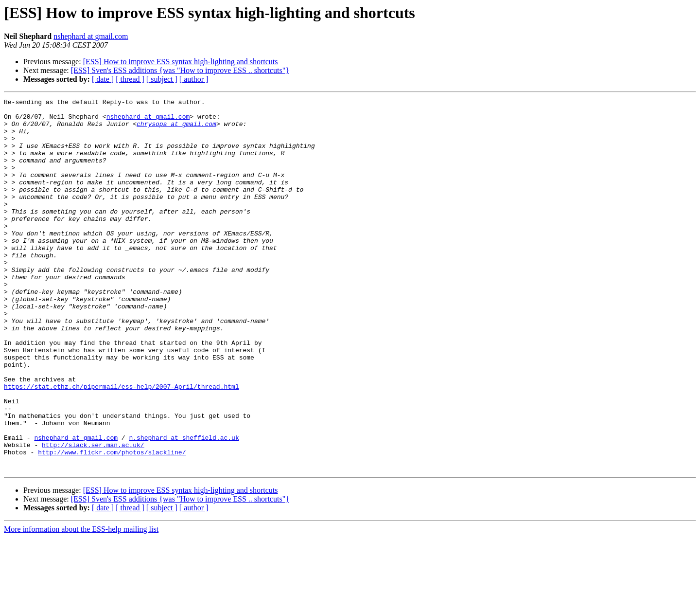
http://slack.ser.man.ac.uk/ (93, 515)
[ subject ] (162, 79)
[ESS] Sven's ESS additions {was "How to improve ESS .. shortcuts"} (180, 70)
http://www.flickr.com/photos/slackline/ (112, 523)
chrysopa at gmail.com (176, 129)
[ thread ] (130, 79)
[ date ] (103, 79)
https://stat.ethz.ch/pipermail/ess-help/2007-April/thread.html (122, 445)
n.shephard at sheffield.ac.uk (184, 506)
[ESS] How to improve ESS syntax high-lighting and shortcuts (181, 62)
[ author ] (194, 79)
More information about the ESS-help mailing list (81, 603)
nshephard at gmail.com (91, 36)
